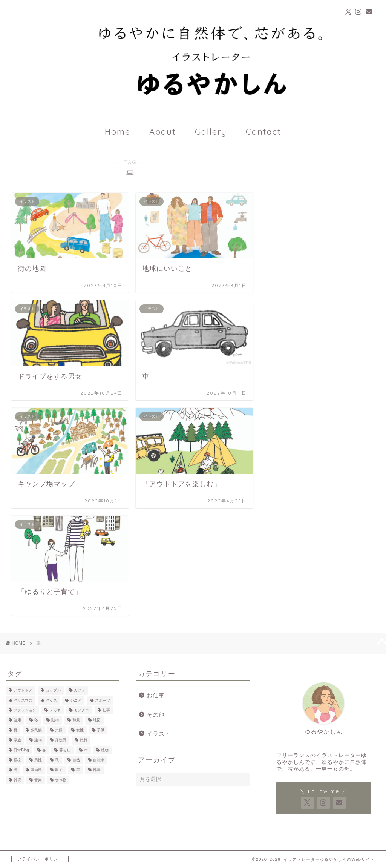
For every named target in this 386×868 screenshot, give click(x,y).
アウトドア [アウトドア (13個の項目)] (23, 691)
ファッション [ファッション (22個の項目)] (25, 710)
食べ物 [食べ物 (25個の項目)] (61, 780)
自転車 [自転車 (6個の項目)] (99, 760)
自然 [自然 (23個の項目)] (76, 760)
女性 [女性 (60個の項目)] (80, 730)
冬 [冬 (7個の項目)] (36, 720)
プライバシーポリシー (40, 859)
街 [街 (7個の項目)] (15, 770)
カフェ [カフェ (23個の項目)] (80, 691)
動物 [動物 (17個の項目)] (55, 720)
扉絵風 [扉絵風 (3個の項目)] (61, 740)
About (163, 132)
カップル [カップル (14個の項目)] (53, 691)
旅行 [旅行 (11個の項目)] (84, 740)
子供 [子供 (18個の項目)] (101, 730)
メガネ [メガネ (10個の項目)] (55, 710)
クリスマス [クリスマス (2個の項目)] (23, 700)
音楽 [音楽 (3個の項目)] (38, 780)
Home (118, 132)
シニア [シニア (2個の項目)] (76, 700)
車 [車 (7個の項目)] (78, 770)
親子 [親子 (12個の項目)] (59, 770)
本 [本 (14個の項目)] (86, 750)
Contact (263, 132)
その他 (156, 715)
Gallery (211, 132)
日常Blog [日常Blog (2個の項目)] (21, 750)
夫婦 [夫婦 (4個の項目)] (59, 730)
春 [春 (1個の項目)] (44, 750)
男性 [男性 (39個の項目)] (38, 760)
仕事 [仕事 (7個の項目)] (106, 710)
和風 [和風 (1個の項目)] (76, 720)
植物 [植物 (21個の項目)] (105, 750)
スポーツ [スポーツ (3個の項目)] (103, 700)
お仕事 (156, 695)
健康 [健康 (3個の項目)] (17, 720)
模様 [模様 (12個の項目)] (17, 760)
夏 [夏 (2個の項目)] (15, 730)
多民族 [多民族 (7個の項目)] (36, 730)
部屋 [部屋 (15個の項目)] (97, 770)
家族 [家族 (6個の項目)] (17, 740)
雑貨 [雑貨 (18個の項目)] (17, 780)
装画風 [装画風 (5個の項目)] (36, 770)
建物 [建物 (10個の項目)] (38, 740)
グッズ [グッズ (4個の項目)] (51, 700)
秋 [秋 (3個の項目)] (57, 760)
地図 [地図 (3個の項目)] (97, 720)
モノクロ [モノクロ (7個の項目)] (81, 710)
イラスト (159, 734)
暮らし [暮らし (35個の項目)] (65, 750)
